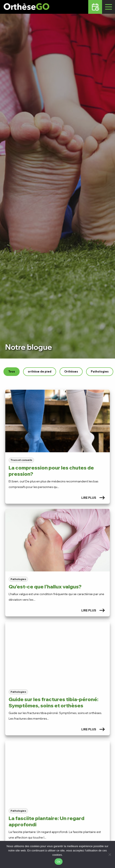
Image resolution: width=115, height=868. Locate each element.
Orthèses (71, 371)
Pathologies (100, 371)
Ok (59, 862)
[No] (110, 854)
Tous (12, 371)
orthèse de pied (40, 371)
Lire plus (93, 498)
